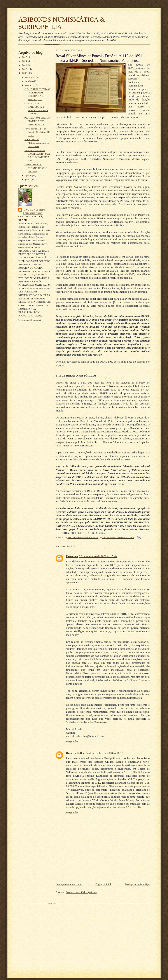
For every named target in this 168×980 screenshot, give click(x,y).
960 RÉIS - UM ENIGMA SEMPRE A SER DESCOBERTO (38, 121)
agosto (29, 175)
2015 (25, 57)
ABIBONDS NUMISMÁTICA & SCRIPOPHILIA (62, 23)
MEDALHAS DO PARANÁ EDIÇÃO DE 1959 (36, 168)
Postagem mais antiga (137, 884)
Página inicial (103, 884)
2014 (25, 61)
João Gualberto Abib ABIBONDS (34, 212)
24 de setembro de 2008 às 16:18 (104, 753)
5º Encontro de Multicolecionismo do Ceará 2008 (37, 143)
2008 (25, 73)
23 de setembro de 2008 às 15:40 (98, 556)
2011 (25, 65)
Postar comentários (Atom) (81, 892)
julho (28, 179)
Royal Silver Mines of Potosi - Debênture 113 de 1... (37, 132)
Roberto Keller (75, 753)
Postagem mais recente (69, 884)
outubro (29, 81)
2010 (25, 69)
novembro (30, 77)
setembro (30, 85)
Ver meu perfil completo (30, 320)
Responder (72, 741)
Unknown (72, 556)
